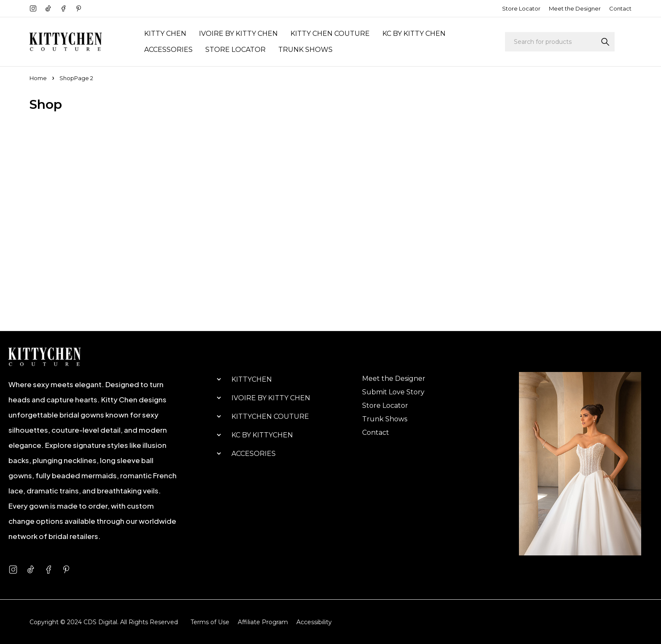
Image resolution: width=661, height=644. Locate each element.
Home (38, 78)
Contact (620, 8)
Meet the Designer (575, 8)
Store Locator (521, 8)
